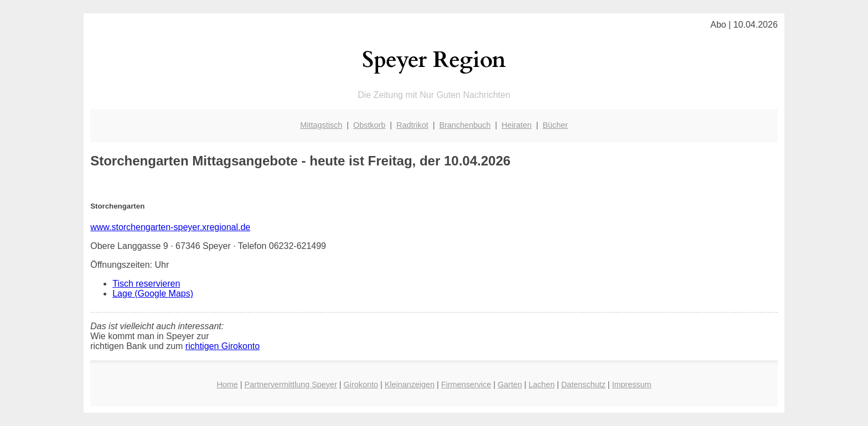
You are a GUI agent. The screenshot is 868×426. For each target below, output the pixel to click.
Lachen (542, 385)
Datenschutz (583, 385)
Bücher (555, 125)
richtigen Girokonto (223, 346)
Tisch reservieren (146, 284)
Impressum (631, 385)
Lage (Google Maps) (153, 293)
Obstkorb (369, 125)
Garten (510, 385)
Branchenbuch (465, 125)
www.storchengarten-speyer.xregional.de (170, 227)
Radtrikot (412, 125)
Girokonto (361, 385)
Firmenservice (466, 385)
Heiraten (516, 125)
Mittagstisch (321, 125)
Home (227, 385)
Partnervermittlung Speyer (291, 385)
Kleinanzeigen (410, 385)
